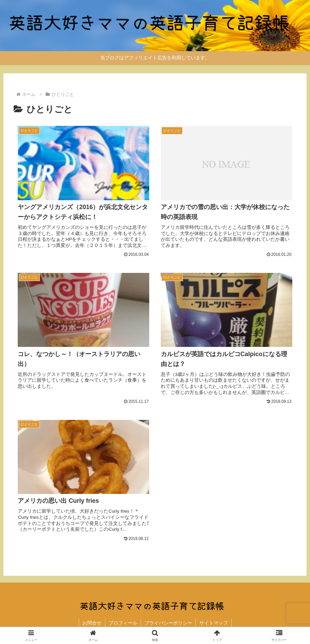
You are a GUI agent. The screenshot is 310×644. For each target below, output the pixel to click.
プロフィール (123, 623)
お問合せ (92, 623)
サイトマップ (214, 623)
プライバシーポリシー (168, 623)
